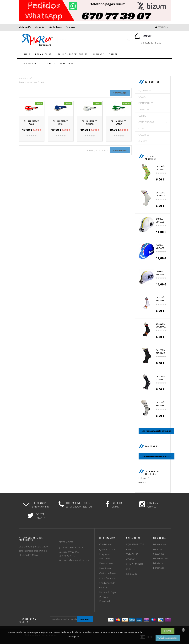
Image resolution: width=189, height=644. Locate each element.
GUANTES (143, 141)
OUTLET (142, 128)
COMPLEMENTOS (146, 122)
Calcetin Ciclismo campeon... (162, 353)
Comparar (70, 27)
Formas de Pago (108, 592)
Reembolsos (106, 568)
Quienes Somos (107, 549)
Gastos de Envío (108, 573)
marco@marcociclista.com (76, 560)
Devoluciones (106, 563)
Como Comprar (107, 578)
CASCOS (142, 97)
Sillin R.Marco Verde (119, 123)
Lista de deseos (55, 27)
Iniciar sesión (25, 27)
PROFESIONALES (146, 103)
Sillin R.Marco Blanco (90, 123)
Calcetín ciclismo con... (161, 169)
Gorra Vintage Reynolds (161, 248)
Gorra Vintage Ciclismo (161, 274)
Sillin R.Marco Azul (60, 123)
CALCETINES (144, 135)
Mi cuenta (39, 27)
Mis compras (160, 544)
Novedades (152, 446)
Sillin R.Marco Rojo (31, 123)
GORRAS (142, 116)
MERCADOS (132, 574)
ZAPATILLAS (144, 109)
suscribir (85, 619)
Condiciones (106, 544)
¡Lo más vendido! (151, 158)
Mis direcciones (161, 559)
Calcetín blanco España (161, 301)
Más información (168, 638)
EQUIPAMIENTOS (146, 90)
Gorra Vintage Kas (160, 222)
